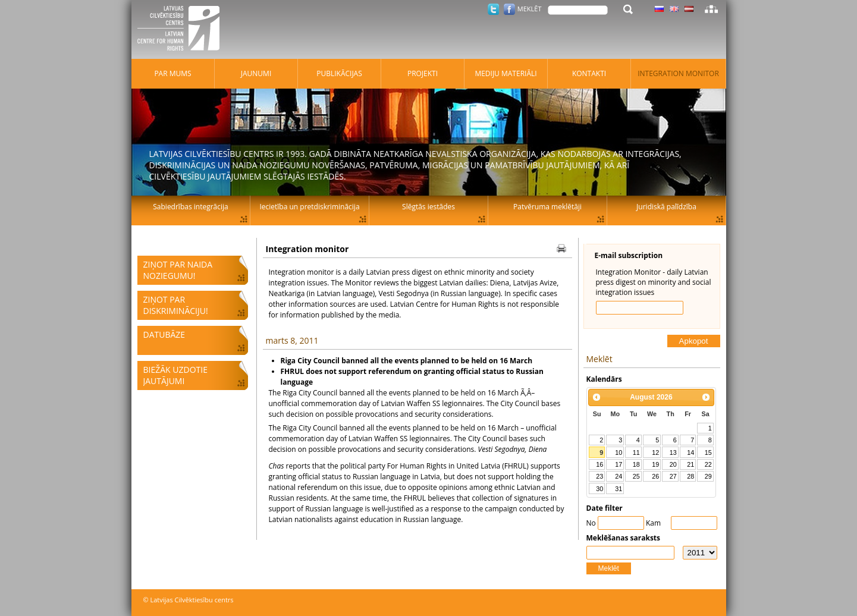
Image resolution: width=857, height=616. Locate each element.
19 (655, 464)
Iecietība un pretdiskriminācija (309, 207)
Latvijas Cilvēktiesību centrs (182, 30)
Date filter (605, 508)
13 (673, 452)
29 (708, 476)
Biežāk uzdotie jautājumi (175, 375)
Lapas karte (711, 9)
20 (673, 464)
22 (708, 464)
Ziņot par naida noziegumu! (178, 270)
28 (690, 476)
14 (690, 452)
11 (636, 452)
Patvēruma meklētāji (547, 207)
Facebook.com (509, 9)
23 (599, 476)
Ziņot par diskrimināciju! (176, 305)
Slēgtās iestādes (428, 207)
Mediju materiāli (506, 73)
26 (655, 476)
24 (619, 476)
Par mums (172, 73)
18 (636, 464)
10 (619, 452)
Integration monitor (678, 73)
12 (655, 452)
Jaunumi (256, 73)
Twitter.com (493, 9)
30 (599, 489)
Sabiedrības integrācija (190, 207)
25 (636, 476)
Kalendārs (604, 379)
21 (690, 464)
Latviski (689, 9)
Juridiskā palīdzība (666, 207)
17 (619, 464)
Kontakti (589, 73)
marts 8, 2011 (292, 340)
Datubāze (164, 334)
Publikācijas (339, 73)
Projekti (423, 73)
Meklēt (609, 568)
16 (599, 464)
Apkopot (694, 341)
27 (673, 476)
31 (619, 489)
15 (708, 452)
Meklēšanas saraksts (624, 538)
